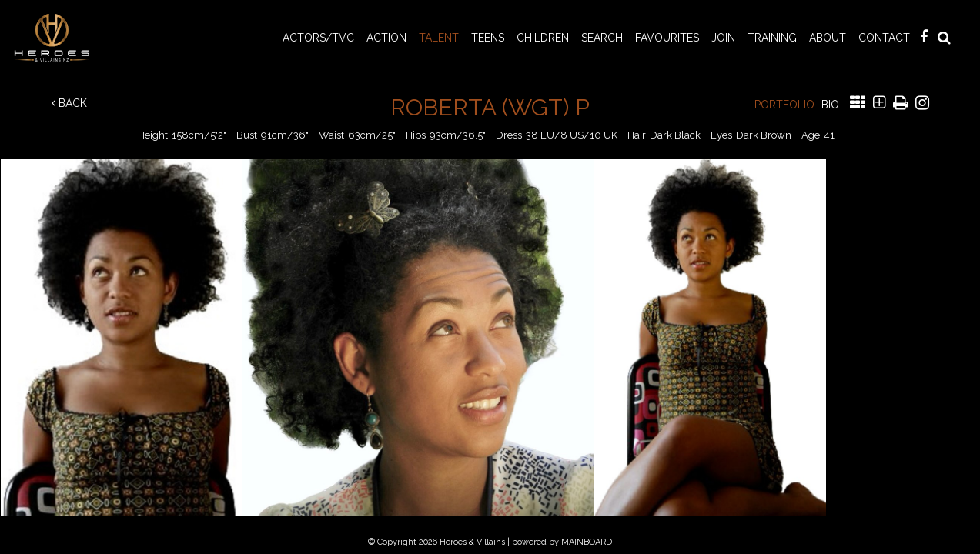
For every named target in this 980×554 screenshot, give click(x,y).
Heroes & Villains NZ (56, 38)
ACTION (386, 38)
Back (69, 103)
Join (723, 38)
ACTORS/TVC (318, 38)
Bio (830, 105)
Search (602, 38)
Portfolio (784, 105)
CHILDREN (543, 38)
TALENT (439, 38)
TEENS (488, 38)
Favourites (667, 38)
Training (772, 38)
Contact (884, 38)
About (828, 38)
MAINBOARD (587, 542)
